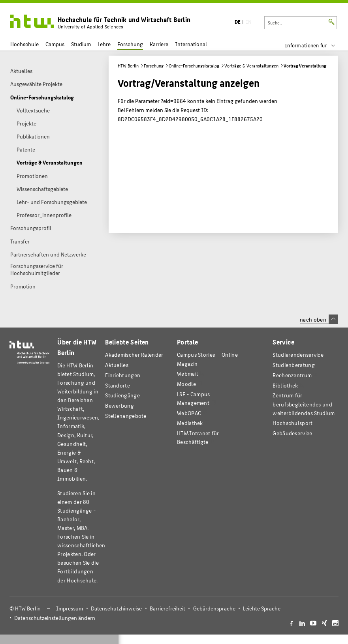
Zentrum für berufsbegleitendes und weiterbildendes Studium (304, 404)
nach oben (319, 319)
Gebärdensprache (214, 608)
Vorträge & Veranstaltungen (251, 66)
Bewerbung (119, 405)
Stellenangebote (126, 416)
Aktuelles (117, 365)
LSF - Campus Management (194, 398)
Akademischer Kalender (134, 355)
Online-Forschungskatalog (194, 66)
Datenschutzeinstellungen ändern (55, 618)
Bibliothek (285, 385)
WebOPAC (189, 413)
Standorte (118, 385)
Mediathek (190, 423)
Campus (55, 44)
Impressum (70, 608)
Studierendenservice (298, 355)
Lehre (104, 44)
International (191, 44)
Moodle (186, 384)
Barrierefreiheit (167, 608)
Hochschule (24, 44)
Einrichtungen (123, 375)
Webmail (187, 373)
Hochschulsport (293, 423)
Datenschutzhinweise (116, 608)
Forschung (130, 44)
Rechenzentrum (292, 375)
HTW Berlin (128, 66)
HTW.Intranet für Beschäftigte (198, 437)
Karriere (159, 44)
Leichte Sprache (262, 608)
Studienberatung (293, 365)
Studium (81, 44)
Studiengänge (122, 395)
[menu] (315, 45)
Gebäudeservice (292, 433)
